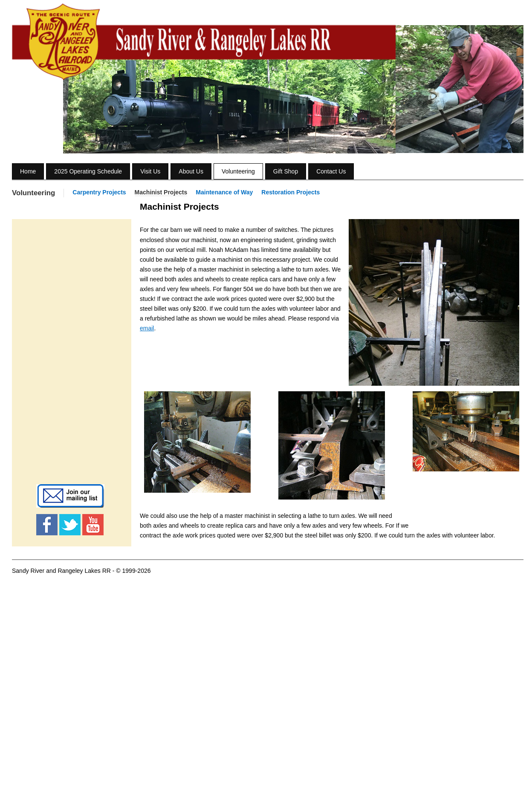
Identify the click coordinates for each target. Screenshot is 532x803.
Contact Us (331, 171)
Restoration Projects (291, 192)
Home (28, 171)
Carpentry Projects (99, 192)
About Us (191, 171)
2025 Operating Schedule (88, 171)
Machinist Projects (161, 192)
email (147, 328)
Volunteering (238, 171)
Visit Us (150, 171)
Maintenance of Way (224, 192)
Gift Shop (286, 171)
